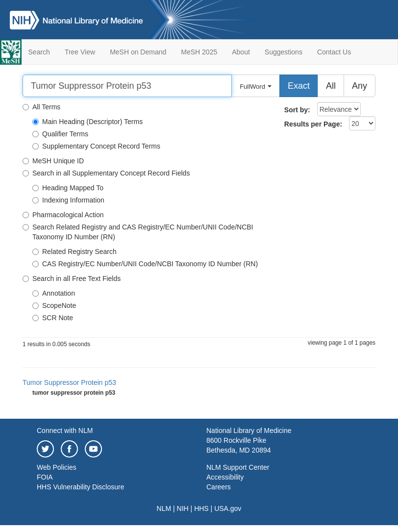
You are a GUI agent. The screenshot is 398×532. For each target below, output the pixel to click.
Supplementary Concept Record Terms (96, 146)
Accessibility (225, 477)
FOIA (45, 477)
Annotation (54, 293)
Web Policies (57, 467)
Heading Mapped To (68, 188)
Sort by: (297, 110)
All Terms (41, 107)
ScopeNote (54, 305)
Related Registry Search (75, 252)
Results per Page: (313, 124)
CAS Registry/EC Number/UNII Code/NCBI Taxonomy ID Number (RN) (145, 264)
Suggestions (284, 52)
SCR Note (53, 318)
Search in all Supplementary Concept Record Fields (106, 173)
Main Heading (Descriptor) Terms (87, 122)
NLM (164, 508)
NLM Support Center (238, 467)
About (241, 52)
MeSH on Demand (138, 52)
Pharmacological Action (63, 215)
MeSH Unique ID (53, 161)
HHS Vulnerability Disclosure (80, 487)
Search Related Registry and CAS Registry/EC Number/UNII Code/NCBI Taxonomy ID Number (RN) (138, 232)
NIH (183, 508)
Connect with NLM (65, 431)
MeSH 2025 (199, 52)
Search (39, 52)
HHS (201, 508)
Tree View (80, 52)
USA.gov (228, 508)
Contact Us (334, 52)
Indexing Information (68, 200)
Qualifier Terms (60, 134)
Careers (219, 487)
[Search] (127, 86)
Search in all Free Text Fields (72, 279)
